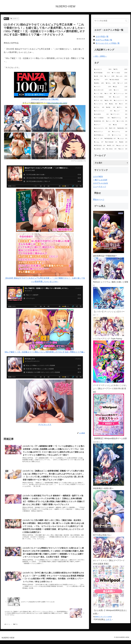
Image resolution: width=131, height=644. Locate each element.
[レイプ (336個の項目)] (121, 111)
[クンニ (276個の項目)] (111, 121)
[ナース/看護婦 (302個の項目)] (102, 118)
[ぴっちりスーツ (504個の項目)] (121, 101)
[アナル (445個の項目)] (99, 107)
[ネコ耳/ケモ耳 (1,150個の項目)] (103, 90)
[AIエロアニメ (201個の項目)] (102, 132)
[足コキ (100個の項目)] (123, 149)
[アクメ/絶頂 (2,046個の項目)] (120, 73)
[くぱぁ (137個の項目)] (99, 142)
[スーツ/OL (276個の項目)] (122, 121)
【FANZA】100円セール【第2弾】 (45, 86)
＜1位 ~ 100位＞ (100, 56)
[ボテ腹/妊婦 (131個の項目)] (111, 142)
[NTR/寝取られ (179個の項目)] (102, 135)
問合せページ (99, 200)
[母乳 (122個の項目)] (111, 146)
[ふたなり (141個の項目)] (123, 139)
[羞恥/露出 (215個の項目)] (122, 128)
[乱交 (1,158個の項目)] (120, 87)
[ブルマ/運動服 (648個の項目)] (103, 97)
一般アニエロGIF (100, 180)
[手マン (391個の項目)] (122, 107)
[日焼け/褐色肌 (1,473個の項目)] (118, 80)
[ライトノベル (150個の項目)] (120, 135)
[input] (111, 21)
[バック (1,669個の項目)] (109, 76)
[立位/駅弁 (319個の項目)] (101, 114)
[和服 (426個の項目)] (111, 107)
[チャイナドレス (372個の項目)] (103, 111)
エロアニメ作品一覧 (104, 40)
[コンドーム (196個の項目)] (120, 132)
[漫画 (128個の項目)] (123, 142)
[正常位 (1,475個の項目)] (101, 80)
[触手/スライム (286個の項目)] (120, 118)
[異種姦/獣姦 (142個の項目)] (110, 139)
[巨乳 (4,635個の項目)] (120, 69)
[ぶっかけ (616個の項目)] (120, 97)
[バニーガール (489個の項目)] (101, 104)
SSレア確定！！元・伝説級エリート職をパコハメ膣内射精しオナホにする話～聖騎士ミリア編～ (45, 331)
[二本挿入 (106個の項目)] (111, 149)
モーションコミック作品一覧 (108, 43)
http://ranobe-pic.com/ (57, 103)
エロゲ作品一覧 (102, 37)
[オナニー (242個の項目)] (103, 125)
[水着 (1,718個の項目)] (98, 76)
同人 (6, 19)
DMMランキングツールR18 (103, 617)
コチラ (108, 619)
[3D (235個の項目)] (112, 128)
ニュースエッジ (100, 187)
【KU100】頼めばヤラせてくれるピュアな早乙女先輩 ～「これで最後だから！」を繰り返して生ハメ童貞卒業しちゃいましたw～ (45, 256)
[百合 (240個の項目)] (120, 125)
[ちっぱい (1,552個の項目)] (122, 76)
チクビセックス (45, 403)
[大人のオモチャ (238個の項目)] (101, 128)
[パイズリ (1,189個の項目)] (103, 87)
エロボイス (15, 19)
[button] (126, 21)
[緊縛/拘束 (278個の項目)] (99, 121)
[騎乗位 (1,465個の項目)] (99, 83)
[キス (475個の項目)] (123, 104)
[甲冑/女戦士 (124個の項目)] (100, 146)
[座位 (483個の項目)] (113, 104)
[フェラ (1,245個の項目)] (122, 83)
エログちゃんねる (101, 183)
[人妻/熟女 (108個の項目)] (99, 149)
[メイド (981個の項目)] (98, 94)
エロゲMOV (98, 177)
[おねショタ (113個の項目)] (122, 146)
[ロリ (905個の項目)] (108, 94)
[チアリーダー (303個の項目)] (119, 114)
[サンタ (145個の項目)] (98, 139)
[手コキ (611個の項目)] (98, 101)
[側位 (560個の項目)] (108, 101)
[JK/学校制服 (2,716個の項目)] (102, 73)
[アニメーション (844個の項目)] (121, 94)
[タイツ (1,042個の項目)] (121, 90)
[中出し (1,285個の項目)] (111, 83)
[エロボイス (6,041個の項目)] (103, 69)
